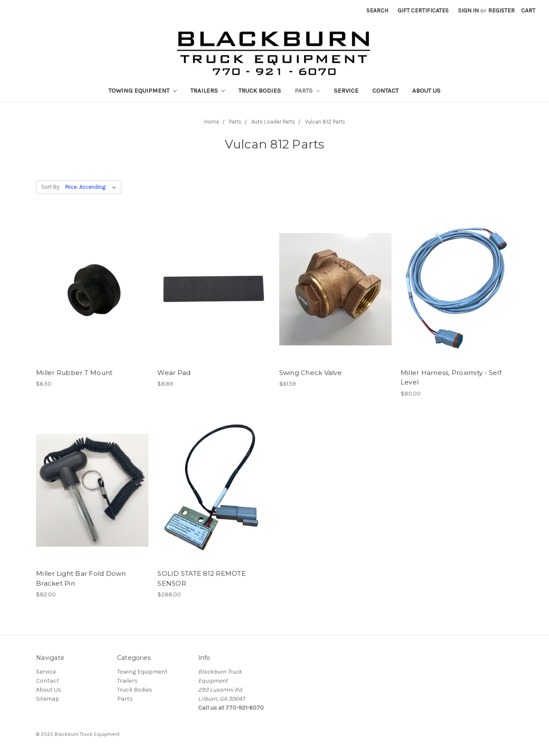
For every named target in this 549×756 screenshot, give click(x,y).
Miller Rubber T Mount (74, 373)
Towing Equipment (143, 91)
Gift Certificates (423, 11)
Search (377, 11)
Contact (385, 91)
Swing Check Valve (311, 373)
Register (501, 11)
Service (346, 91)
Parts (307, 91)
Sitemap (48, 699)
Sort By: (51, 187)
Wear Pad (174, 373)
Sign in (468, 11)
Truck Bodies (260, 91)
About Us (426, 91)
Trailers (208, 91)
